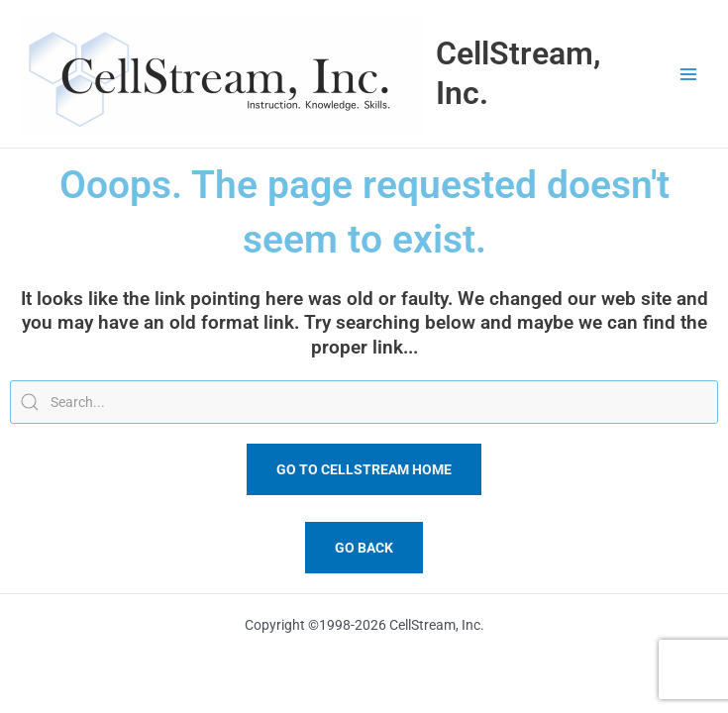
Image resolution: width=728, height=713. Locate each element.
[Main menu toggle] (689, 74)
